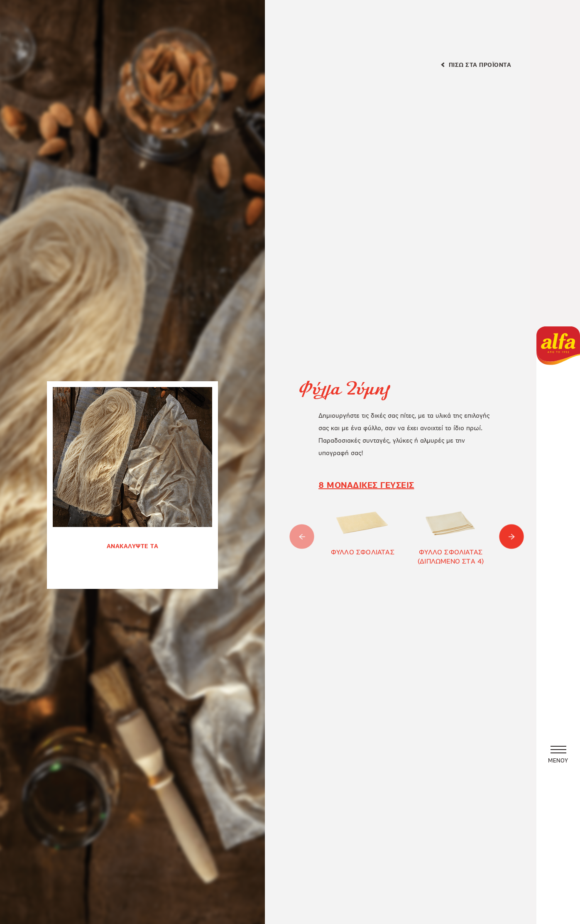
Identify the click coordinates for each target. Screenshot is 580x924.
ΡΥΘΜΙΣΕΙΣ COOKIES (232, 845)
